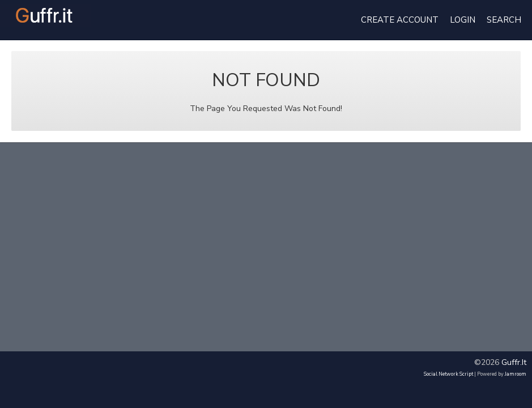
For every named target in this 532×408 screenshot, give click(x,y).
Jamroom (516, 374)
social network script (448, 374)
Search (504, 20)
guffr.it (514, 362)
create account (400, 20)
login (463, 20)
